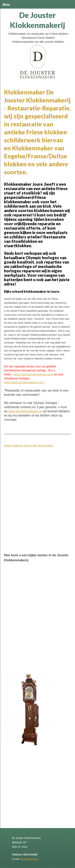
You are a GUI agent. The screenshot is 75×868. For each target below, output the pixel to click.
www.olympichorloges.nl (25, 411)
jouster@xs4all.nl (29, 859)
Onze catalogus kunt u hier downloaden (29, 445)
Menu (6, 4)
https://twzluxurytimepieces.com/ (24, 382)
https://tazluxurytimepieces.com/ (33, 374)
